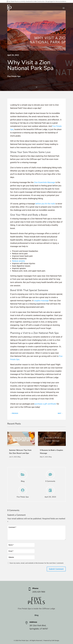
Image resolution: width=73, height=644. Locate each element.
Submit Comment (56, 569)
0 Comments (50, 481)
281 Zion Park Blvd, (38, 625)
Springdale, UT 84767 (39, 629)
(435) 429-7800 (39, 592)
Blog (19, 457)
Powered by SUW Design (51, 640)
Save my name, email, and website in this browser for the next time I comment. (37, 563)
